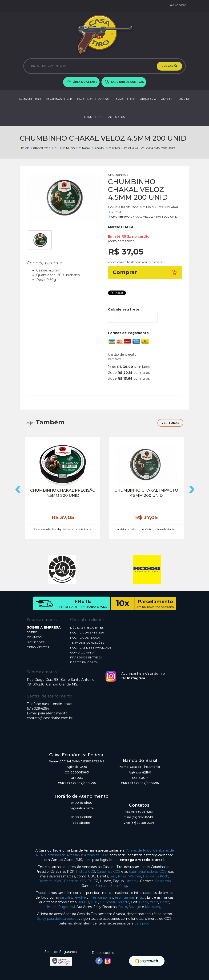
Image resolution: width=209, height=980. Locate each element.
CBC (94, 902)
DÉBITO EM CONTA (84, 662)
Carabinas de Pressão (63, 855)
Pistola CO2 (86, 872)
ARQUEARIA (148, 99)
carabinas (106, 897)
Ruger (63, 907)
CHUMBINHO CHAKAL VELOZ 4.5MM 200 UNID (140, 148)
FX (90, 881)
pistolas (66, 897)
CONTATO (34, 637)
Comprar (145, 272)
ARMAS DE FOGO (30, 99)
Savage (135, 907)
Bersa (165, 902)
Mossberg (153, 907)
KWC (58, 881)
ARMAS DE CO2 (125, 99)
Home (24, 148)
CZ (102, 902)
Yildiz (154, 902)
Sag (113, 876)
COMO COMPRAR (83, 652)
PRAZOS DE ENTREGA (86, 657)
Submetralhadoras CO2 (148, 872)
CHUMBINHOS (94, 117)
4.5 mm (98, 148)
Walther (135, 876)
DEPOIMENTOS (38, 647)
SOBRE (32, 632)
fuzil (142, 897)
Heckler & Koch (156, 876)
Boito (123, 907)
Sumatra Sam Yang (111, 886)
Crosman (45, 881)
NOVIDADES (36, 642)
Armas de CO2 (96, 855)
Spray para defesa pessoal (58, 919)
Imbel (52, 907)
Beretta (123, 902)
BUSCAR (169, 66)
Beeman (71, 881)
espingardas (125, 897)
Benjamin (163, 881)
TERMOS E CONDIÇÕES (87, 643)
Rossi (122, 876)
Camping (142, 923)
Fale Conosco (177, 5)
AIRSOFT (167, 99)
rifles (93, 897)
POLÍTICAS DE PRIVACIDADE (91, 647)
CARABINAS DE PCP (59, 99)
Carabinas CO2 (109, 872)
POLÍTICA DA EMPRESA (87, 632)
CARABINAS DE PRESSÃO (94, 99)
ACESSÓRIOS (117, 117)
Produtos (40, 148)
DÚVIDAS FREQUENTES (87, 627)
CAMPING (184, 99)
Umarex (132, 881)
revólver (80, 897)
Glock (144, 902)
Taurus (84, 902)
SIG (83, 881)
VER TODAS (170, 423)
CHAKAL (83, 148)
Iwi (72, 907)
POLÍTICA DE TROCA (85, 638)
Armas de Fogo (139, 850)
